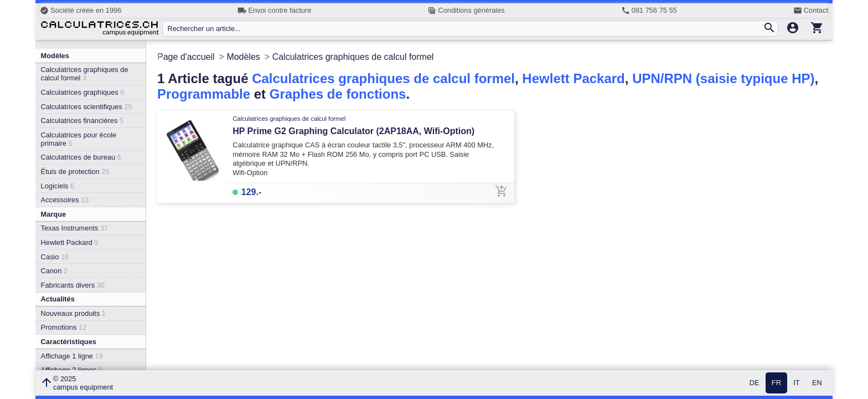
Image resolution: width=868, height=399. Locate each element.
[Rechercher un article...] (465, 29)
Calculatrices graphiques (83, 92)
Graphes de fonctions (338, 94)
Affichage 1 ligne (72, 356)
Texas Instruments (75, 228)
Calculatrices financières (82, 121)
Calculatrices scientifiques (87, 107)
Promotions (64, 327)
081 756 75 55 (649, 11)
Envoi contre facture (274, 11)
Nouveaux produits (73, 313)
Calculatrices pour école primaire (79, 139)
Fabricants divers (73, 285)
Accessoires (65, 200)
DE (755, 383)
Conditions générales (466, 11)
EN (817, 383)
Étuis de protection (75, 172)
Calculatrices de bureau (81, 157)
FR (776, 383)
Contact (811, 11)
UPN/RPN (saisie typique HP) (723, 78)
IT (796, 383)
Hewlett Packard (70, 242)
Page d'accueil (186, 57)
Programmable (204, 94)
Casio (55, 257)
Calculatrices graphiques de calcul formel (85, 74)
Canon (54, 271)
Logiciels (58, 186)
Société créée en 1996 (81, 11)
